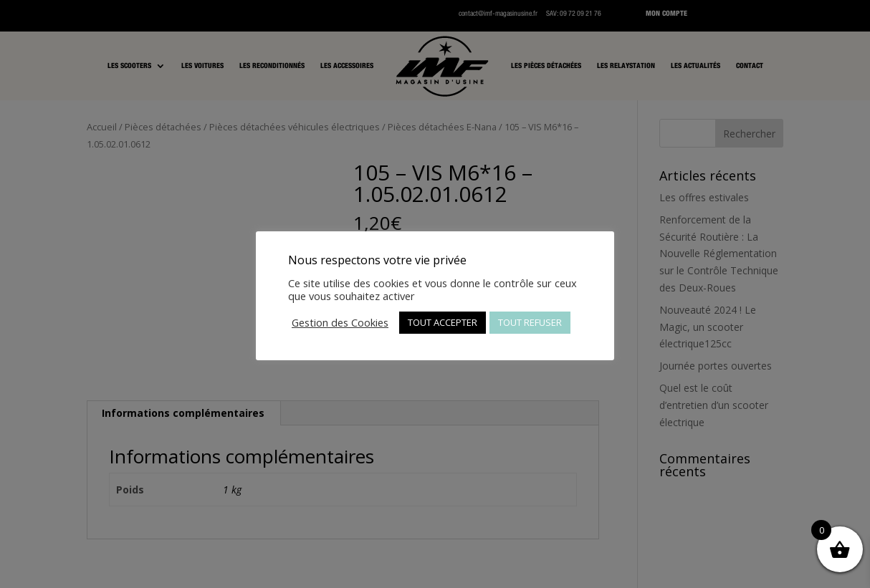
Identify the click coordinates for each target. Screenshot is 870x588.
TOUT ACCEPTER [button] (443, 322)
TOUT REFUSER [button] (530, 322)
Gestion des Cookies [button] (340, 322)
